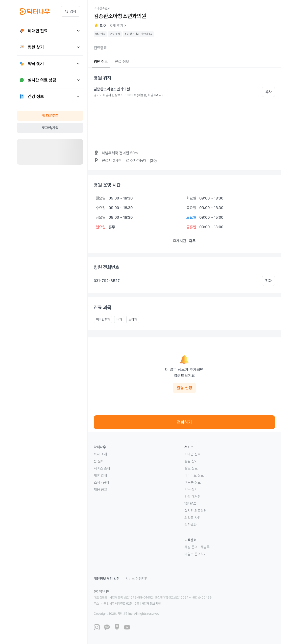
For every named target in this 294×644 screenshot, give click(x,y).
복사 (268, 92)
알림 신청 (184, 388)
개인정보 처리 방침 (107, 579)
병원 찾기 (191, 461)
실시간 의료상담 (195, 511)
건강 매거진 (192, 497)
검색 (70, 11)
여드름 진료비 (194, 482)
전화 (268, 281)
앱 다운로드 (50, 116)
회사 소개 (100, 454)
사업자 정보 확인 (151, 604)
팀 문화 (99, 461)
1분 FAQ (190, 504)
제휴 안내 (100, 475)
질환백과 (190, 525)
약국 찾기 (191, 489)
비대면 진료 (192, 454)
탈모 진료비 (192, 468)
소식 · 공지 (101, 482)
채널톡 (205, 547)
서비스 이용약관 (137, 579)
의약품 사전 (192, 518)
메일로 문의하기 (195, 554)
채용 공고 (100, 489)
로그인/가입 (50, 128)
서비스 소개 (102, 468)
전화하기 (184, 422)
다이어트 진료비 (195, 475)
